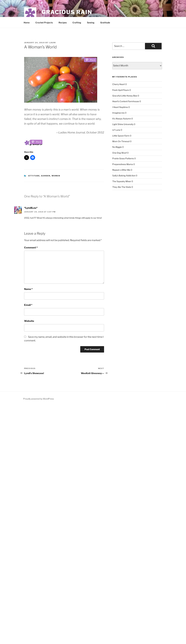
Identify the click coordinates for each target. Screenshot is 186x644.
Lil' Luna (116, 130)
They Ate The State (122, 187)
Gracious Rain (67, 12)
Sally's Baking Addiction (124, 176)
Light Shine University (123, 124)
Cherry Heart (119, 84)
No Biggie (117, 147)
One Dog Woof (119, 153)
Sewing (91, 23)
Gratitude (105, 23)
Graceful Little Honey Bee (125, 96)
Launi (53, 43)
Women (56, 176)
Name (28, 289)
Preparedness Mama (123, 164)
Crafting (77, 23)
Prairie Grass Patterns (123, 158)
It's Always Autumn (122, 119)
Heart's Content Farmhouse (126, 101)
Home (27, 23)
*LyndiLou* (31, 208)
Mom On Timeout (121, 141)
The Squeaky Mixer (122, 181)
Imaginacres (118, 113)
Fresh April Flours (121, 90)
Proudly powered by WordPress (39, 399)
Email (28, 305)
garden (46, 176)
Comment (31, 248)
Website (29, 321)
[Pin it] (90, 60)
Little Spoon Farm (121, 136)
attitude (34, 176)
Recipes (63, 23)
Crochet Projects (44, 23)
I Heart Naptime (120, 107)
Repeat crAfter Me (121, 170)
